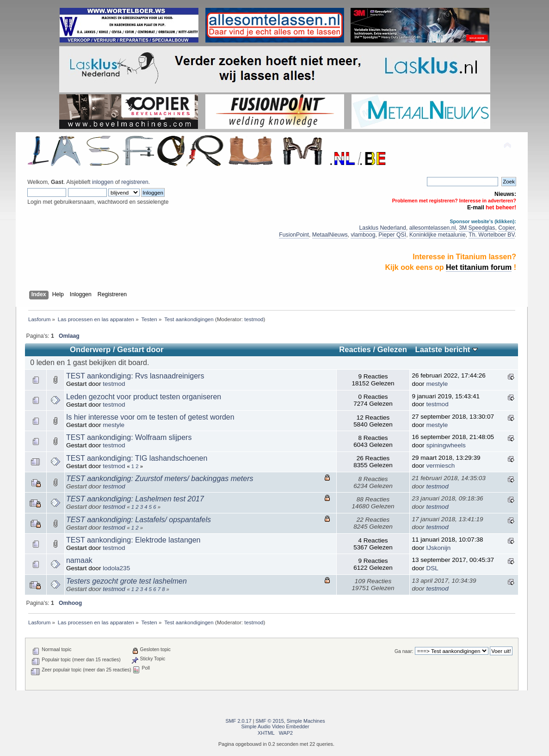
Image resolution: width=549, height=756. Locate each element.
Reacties (355, 350)
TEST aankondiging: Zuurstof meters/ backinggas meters (160, 479)
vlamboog (363, 235)
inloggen (103, 182)
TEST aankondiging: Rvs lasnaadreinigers (135, 376)
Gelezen (392, 350)
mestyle (437, 384)
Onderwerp (90, 350)
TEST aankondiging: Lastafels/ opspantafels (139, 520)
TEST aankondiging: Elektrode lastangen (133, 540)
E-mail (476, 207)
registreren (135, 182)
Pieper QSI (392, 235)
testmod (254, 319)
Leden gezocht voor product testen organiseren (144, 397)
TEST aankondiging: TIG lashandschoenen (137, 458)
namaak (79, 560)
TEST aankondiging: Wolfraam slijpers (129, 437)
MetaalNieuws (330, 235)
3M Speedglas (477, 228)
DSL (432, 568)
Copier (506, 228)
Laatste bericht (447, 350)
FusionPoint (294, 235)
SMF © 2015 (270, 721)
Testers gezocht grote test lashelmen (126, 581)
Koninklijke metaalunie (438, 235)
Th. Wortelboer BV (491, 235)
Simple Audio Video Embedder (275, 726)
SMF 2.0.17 (238, 721)
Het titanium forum (479, 267)
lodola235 (116, 568)
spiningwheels (446, 445)
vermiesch (440, 466)
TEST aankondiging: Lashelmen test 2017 (135, 499)
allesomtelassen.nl (433, 228)
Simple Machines (306, 721)
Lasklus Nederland (383, 228)
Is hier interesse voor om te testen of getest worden (150, 417)
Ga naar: (404, 651)
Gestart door (140, 350)
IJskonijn (438, 548)
